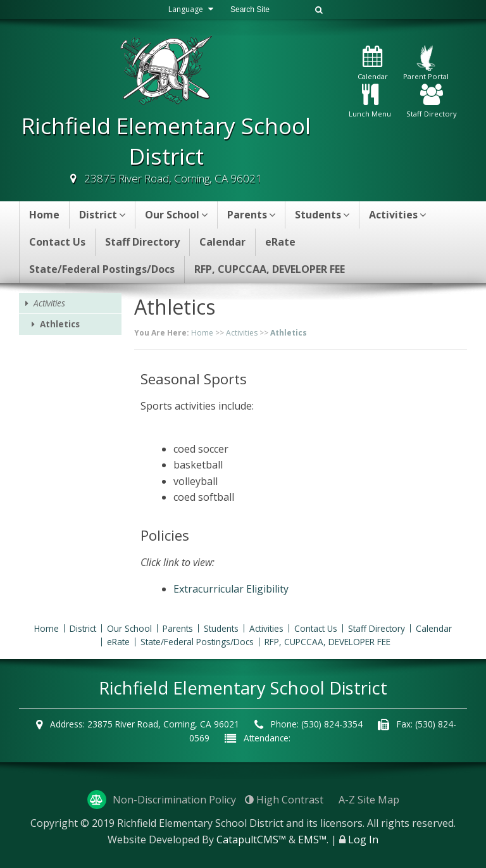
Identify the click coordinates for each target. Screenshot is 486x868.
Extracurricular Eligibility (231, 589)
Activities (397, 215)
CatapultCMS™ (251, 840)
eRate (280, 242)
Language (192, 9)
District (102, 215)
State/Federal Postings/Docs (102, 269)
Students (322, 215)
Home (44, 215)
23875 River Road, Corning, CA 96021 (173, 178)
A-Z (369, 800)
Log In (363, 840)
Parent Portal (426, 63)
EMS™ (312, 840)
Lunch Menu (370, 102)
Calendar (373, 64)
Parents (251, 215)
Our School (176, 215)
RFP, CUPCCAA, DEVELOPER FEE (270, 269)
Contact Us (57, 242)
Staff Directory (432, 102)
